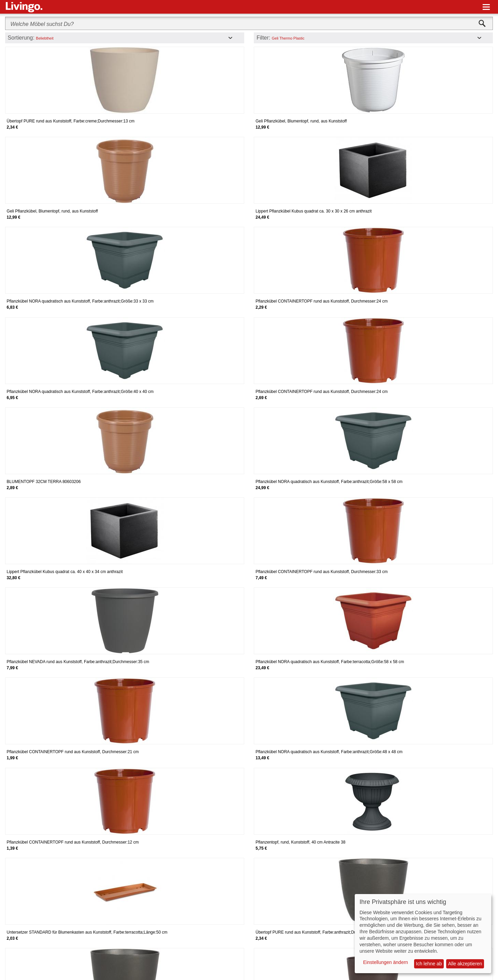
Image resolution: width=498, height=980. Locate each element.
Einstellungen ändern (386, 962)
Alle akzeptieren (465, 964)
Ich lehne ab (429, 964)
